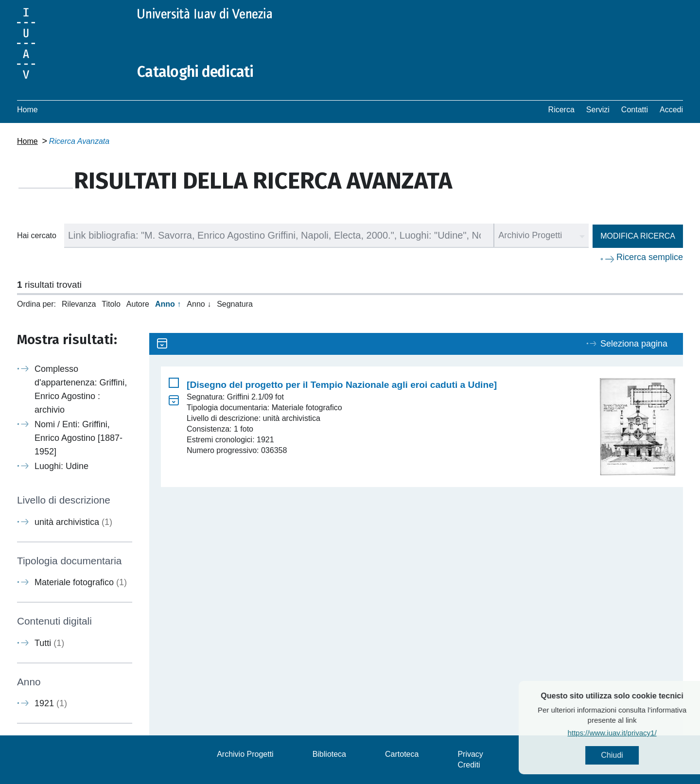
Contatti (635, 110)
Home (27, 110)
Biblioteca (329, 754)
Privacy (470, 754)
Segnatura (235, 304)
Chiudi (632, 755)
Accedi (671, 110)
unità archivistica (73, 522)
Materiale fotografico (81, 582)
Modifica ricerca (638, 236)
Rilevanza (79, 304)
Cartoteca (402, 754)
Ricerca (561, 110)
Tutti (49, 643)
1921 (51, 703)
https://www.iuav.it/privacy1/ (632, 733)
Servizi (598, 110)
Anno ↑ (168, 304)
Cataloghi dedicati (195, 72)
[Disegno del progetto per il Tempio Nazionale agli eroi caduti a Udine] (342, 385)
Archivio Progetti (245, 754)
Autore (138, 304)
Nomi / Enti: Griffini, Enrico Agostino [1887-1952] (79, 438)
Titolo (111, 304)
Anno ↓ (199, 304)
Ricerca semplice (650, 257)
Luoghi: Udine (61, 466)
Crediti (469, 765)
